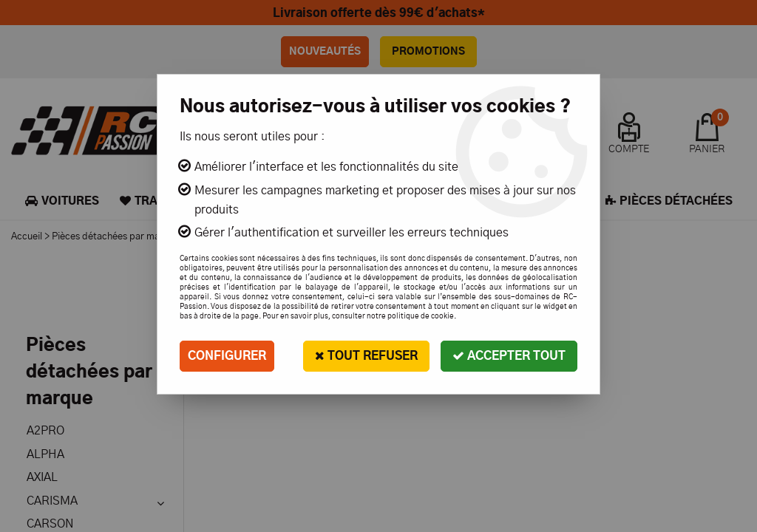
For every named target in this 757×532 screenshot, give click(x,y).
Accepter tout (509, 356)
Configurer (227, 356)
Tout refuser (366, 356)
